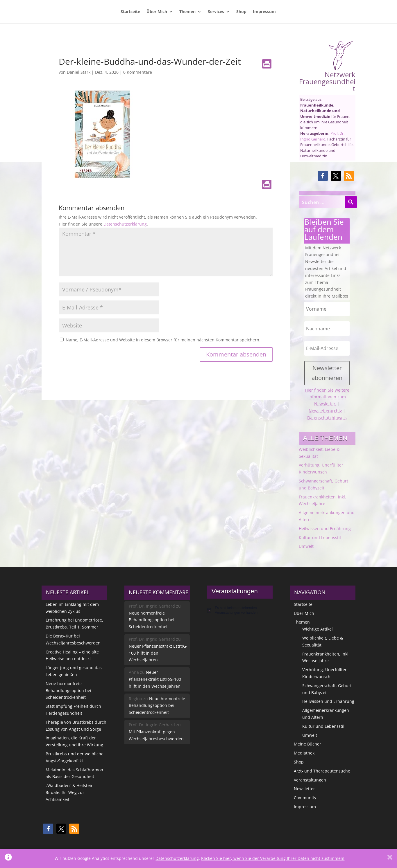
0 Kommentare (138, 72)
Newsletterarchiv (325, 411)
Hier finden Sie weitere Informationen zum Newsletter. (327, 397)
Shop (241, 12)
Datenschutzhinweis (327, 418)
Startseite (130, 12)
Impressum (264, 12)
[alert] (240, 610)
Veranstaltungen (310, 780)
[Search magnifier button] (351, 202)
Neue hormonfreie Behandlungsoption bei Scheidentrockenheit (68, 690)
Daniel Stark (79, 72)
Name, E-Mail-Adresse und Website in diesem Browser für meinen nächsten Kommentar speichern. (163, 340)
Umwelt (306, 546)
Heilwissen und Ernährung (325, 528)
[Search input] (322, 202)
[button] (323, 176)
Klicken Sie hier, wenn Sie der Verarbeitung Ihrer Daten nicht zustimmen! (273, 858)
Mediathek (304, 753)
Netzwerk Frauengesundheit (327, 66)
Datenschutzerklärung (125, 224)
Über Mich (157, 12)
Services (216, 12)
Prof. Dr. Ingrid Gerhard (322, 136)
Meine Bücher (307, 744)
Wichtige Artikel (318, 629)
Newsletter (304, 789)
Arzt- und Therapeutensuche (322, 771)
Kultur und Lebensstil (320, 537)
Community (305, 798)
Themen (187, 12)
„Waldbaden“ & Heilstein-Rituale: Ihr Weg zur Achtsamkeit (70, 792)
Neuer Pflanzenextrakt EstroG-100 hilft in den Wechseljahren (158, 653)
